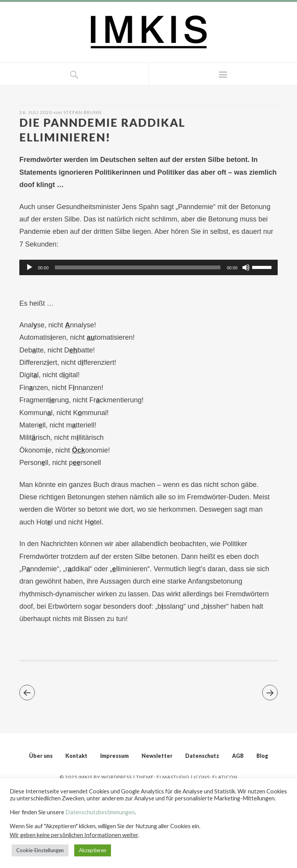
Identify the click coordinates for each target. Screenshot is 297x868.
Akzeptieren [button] (93, 850)
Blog (262, 756)
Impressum (114, 756)
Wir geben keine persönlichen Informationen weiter (74, 835)
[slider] (138, 267)
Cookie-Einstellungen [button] (40, 850)
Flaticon (225, 777)
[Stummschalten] (246, 267)
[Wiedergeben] (29, 267)
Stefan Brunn (83, 112)
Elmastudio (173, 777)
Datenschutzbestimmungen (100, 812)
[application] (148, 267)
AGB (238, 756)
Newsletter (157, 756)
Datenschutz (202, 756)
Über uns (41, 756)
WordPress (117, 777)
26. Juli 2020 (36, 112)
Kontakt (76, 756)
